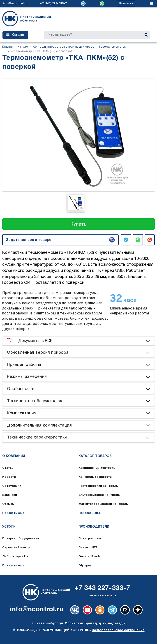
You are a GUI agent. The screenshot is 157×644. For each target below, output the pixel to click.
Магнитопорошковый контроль (103, 504)
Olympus (85, 566)
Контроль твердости (95, 477)
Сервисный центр (16, 548)
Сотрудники (12, 486)
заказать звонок (102, 596)
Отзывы (8, 504)
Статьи (8, 468)
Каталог (15, 35)
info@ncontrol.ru (15, 3)
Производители (94, 527)
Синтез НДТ (88, 548)
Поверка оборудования (21, 539)
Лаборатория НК (15, 557)
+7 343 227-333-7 (102, 588)
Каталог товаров (95, 456)
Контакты (126, 3)
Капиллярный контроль (97, 468)
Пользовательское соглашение (118, 630)
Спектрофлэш (90, 539)
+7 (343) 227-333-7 (53, 3)
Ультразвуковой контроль (99, 495)
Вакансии (10, 495)
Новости (9, 477)
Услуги (9, 527)
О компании (14, 456)
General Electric (91, 557)
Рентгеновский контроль (98, 486)
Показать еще (13, 513)
